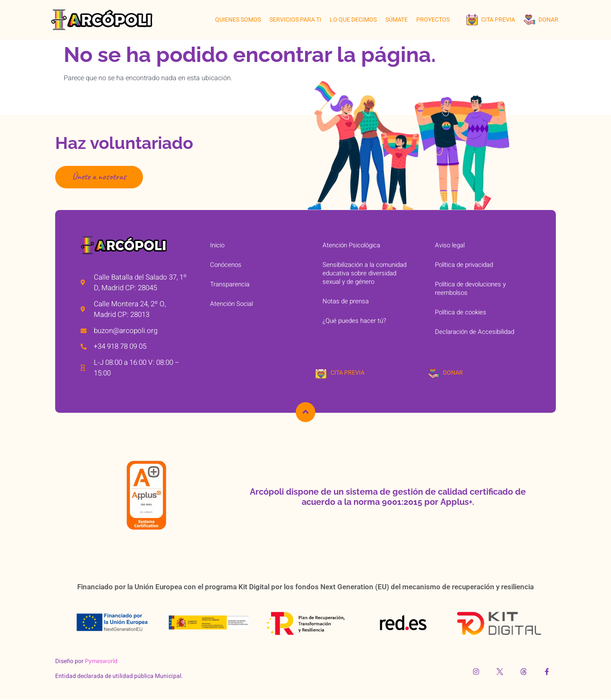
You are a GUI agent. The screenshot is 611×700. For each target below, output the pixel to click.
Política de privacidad (464, 265)
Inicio (217, 245)
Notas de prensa (346, 301)
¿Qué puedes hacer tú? (354, 321)
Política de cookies (461, 312)
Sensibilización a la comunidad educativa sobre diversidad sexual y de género (364, 273)
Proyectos (433, 20)
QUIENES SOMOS (238, 20)
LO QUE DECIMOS (353, 20)
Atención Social (231, 304)
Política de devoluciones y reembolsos (470, 288)
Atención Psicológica (351, 245)
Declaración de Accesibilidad (475, 332)
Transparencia (230, 284)
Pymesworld (101, 662)
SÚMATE (397, 20)
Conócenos (226, 265)
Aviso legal (450, 245)
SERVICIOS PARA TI (295, 20)
